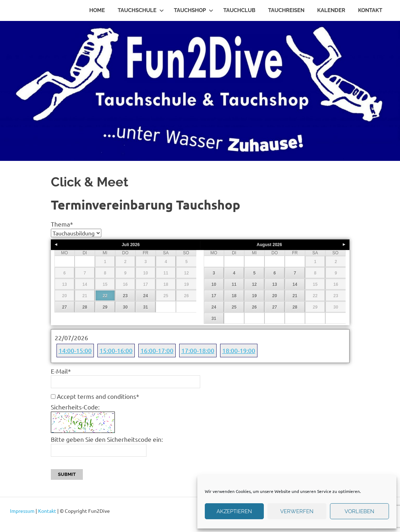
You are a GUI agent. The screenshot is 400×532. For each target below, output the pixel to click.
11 (234, 284)
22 (105, 296)
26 (254, 307)
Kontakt (370, 10)
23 (125, 296)
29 (105, 307)
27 (65, 307)
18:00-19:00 (239, 350)
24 (146, 296)
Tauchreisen (286, 10)
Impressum (22, 511)
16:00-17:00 (157, 350)
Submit (67, 474)
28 (85, 307)
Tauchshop (194, 10)
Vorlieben (359, 511)
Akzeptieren (234, 511)
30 (125, 307)
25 (234, 307)
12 (254, 284)
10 (214, 284)
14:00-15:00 (75, 350)
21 (295, 296)
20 (275, 296)
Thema (62, 224)
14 (295, 284)
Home (97, 10)
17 (214, 296)
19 (254, 296)
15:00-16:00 (116, 350)
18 (234, 296)
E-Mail (61, 371)
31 (146, 307)
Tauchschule (141, 10)
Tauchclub (239, 10)
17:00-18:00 (198, 350)
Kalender (331, 10)
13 (275, 284)
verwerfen (297, 511)
